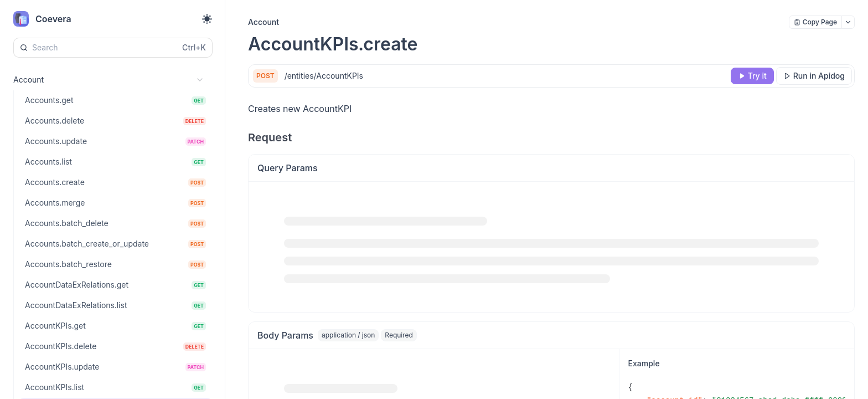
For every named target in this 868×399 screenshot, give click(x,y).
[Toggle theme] (207, 19)
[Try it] (752, 76)
